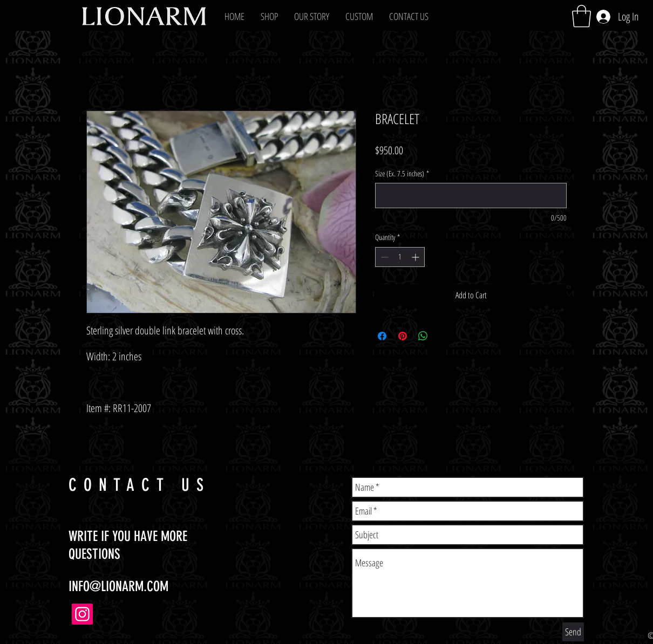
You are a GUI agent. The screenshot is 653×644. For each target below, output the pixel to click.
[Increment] (416, 257)
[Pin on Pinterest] (403, 336)
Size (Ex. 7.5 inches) (402, 173)
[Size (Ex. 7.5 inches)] (471, 196)
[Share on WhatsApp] (423, 336)
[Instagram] (82, 614)
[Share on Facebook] (382, 336)
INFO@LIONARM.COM (118, 587)
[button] (269, 16)
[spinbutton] (400, 257)
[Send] (573, 632)
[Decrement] (383, 257)
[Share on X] (444, 336)
